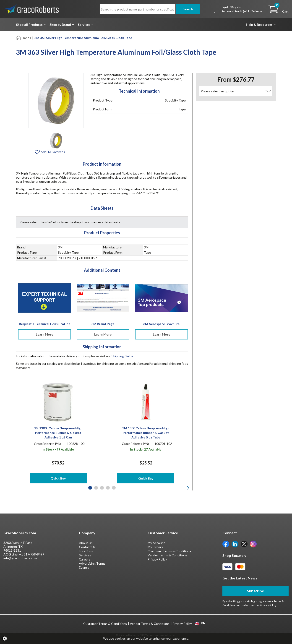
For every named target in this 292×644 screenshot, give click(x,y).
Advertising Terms (92, 563)
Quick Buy (58, 478)
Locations (86, 551)
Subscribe (255, 591)
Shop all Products (29, 25)
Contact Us (87, 547)
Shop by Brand (60, 25)
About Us (86, 543)
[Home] (19, 38)
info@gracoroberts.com (20, 558)
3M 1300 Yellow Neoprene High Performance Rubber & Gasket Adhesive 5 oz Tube (146, 433)
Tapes (27, 38)
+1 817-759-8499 (32, 554)
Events (84, 567)
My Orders (155, 547)
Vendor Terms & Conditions (167, 555)
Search (188, 9)
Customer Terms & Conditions (169, 551)
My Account (156, 543)
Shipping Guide (122, 356)
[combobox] (200, 623)
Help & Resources (259, 25)
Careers (85, 559)
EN (200, 623)
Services (84, 25)
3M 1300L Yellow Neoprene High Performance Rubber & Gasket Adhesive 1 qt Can (58, 433)
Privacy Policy (157, 559)
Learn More (44, 334)
